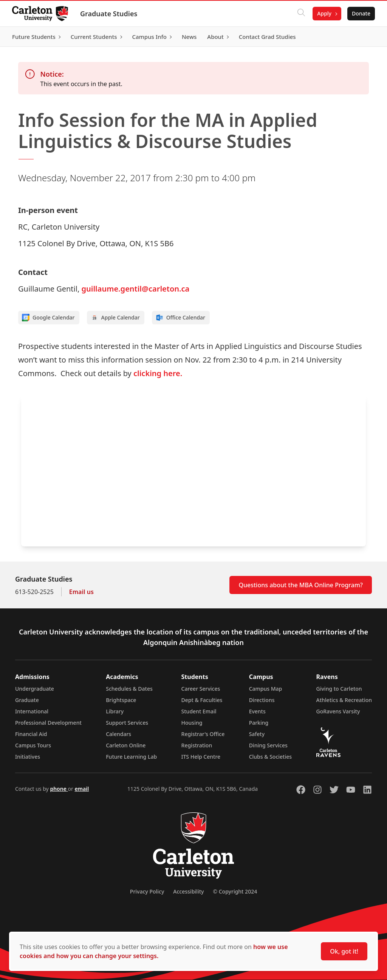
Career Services (201, 689)
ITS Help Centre (201, 757)
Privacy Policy (147, 891)
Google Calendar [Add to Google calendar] (48, 318)
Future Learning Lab (131, 757)
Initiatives (28, 757)
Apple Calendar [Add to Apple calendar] (115, 318)
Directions (262, 700)
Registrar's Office (203, 734)
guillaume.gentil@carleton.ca (135, 289)
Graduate (27, 700)
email (82, 789)
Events (257, 711)
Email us (81, 592)
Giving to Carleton (339, 689)
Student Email (199, 711)
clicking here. (158, 373)
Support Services (127, 723)
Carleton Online (126, 745)
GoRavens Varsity (338, 711)
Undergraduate (35, 689)
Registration (197, 745)
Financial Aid (31, 734)
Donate (361, 13)
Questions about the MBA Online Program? (301, 585)
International (32, 711)
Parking (259, 723)
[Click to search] (301, 14)
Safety (257, 734)
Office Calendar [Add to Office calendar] (180, 318)
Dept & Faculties (202, 700)
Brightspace (121, 700)
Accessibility (188, 891)
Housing (192, 723)
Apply (324, 13)
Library (115, 711)
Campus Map (266, 689)
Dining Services (268, 745)
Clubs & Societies (270, 757)
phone (59, 789)
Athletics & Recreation (344, 700)
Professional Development (48, 723)
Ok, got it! (344, 951)
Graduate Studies (109, 14)
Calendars (118, 734)
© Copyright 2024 (235, 891)
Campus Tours (33, 745)
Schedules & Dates (129, 689)
